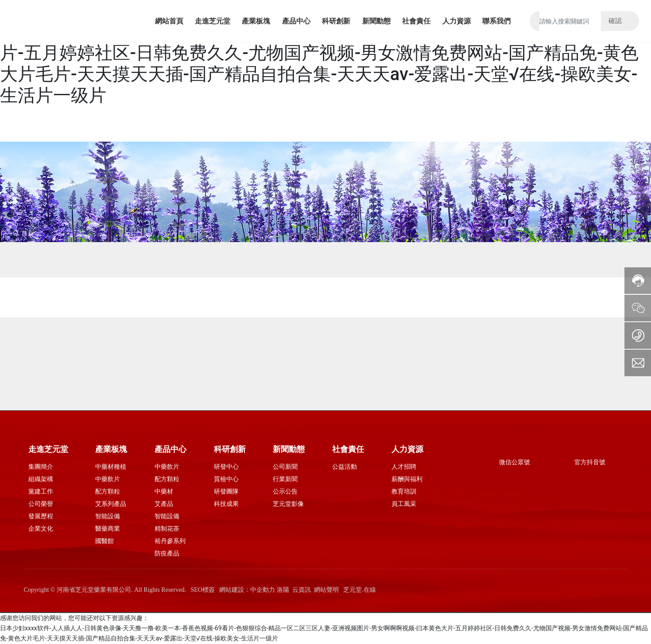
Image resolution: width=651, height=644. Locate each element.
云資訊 (302, 590)
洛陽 (283, 590)
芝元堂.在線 (360, 590)
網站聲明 (326, 590)
